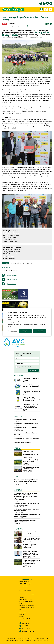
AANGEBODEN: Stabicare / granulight (25, 419)
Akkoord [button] (40, 331)
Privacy (22, 614)
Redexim (46, 33)
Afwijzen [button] (25, 331)
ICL (3, 35)
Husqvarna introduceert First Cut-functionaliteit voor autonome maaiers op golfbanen (31, 563)
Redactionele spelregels (27, 606)
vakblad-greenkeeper (28, 631)
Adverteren (23, 612)
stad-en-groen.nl (33, 638)
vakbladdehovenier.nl (12, 640)
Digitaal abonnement (26, 599)
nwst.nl (46, 640)
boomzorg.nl (43, 638)
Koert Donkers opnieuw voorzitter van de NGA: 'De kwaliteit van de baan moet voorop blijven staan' (31, 554)
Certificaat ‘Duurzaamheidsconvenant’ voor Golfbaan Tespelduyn (27, 515)
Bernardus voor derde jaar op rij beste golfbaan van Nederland (25, 521)
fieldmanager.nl (11, 638)
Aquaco (15, 35)
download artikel (12, 275)
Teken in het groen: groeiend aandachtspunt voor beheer (31, 539)
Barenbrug (38, 33)
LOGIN (6, 263)
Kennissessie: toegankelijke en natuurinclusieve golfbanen (31, 462)
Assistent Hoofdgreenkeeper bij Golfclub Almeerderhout (31, 386)
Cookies (22, 616)
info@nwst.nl (25, 623)
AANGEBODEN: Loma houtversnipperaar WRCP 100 (26, 434)
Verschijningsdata (25, 618)
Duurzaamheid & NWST (27, 595)
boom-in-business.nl (26, 640)
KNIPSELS (18, 490)
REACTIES (6, 267)
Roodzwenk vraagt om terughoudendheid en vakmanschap (29, 546)
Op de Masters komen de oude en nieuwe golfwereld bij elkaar (26, 510)
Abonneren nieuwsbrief (26, 601)
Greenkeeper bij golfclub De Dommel (31, 379)
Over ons (22, 593)
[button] (12, 331)
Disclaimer (23, 610)
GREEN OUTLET (20, 416)
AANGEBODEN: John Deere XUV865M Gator (26, 439)
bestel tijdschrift (12, 280)
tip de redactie (11, 284)
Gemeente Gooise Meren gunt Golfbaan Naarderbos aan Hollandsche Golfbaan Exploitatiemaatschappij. (26, 481)
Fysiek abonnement (25, 591)
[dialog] (27, 322)
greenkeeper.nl (21, 638)
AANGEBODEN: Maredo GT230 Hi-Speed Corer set (25, 428)
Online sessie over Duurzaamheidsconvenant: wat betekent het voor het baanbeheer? (31, 454)
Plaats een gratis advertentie (23, 443)
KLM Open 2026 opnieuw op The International (31, 468)
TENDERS (18, 477)
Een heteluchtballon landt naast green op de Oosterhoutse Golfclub (26, 504)
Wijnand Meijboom (7, 26)
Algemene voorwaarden (27, 608)
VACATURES (19, 375)
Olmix (7, 35)
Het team (22, 603)
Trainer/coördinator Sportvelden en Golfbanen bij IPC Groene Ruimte (31, 399)
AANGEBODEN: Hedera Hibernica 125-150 (26, 423)
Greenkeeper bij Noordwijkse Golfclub (31, 392)
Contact (22, 597)
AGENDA (17, 448)
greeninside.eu (38, 640)
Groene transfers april (29, 532)
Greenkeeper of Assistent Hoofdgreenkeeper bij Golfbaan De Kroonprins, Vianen (30, 407)
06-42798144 (26, 629)
